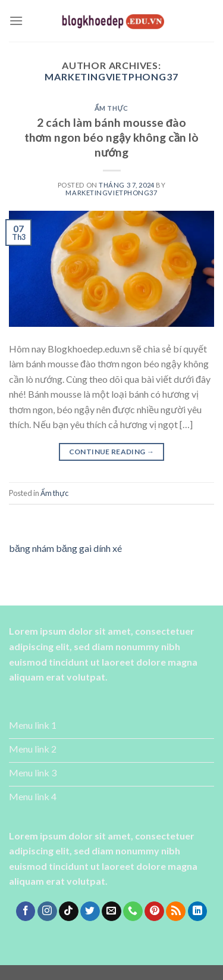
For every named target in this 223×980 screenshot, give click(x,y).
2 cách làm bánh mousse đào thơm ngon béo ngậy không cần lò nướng (112, 137)
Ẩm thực (111, 108)
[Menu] (16, 21)
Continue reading (112, 452)
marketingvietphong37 (111, 77)
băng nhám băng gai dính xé (65, 548)
